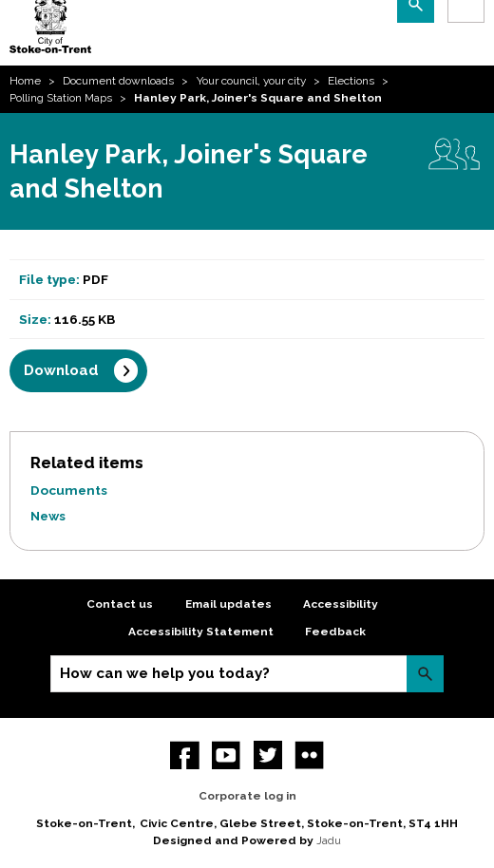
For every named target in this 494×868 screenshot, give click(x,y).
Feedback (335, 632)
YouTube (227, 755)
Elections (351, 81)
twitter (268, 755)
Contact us (120, 604)
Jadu (329, 840)
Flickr (309, 755)
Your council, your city (251, 81)
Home (25, 81)
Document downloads (118, 81)
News (48, 516)
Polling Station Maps (61, 98)
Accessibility (341, 604)
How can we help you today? (165, 673)
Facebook (185, 755)
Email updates (228, 604)
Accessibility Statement (201, 632)
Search (425, 674)
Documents (69, 490)
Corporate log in (247, 796)
